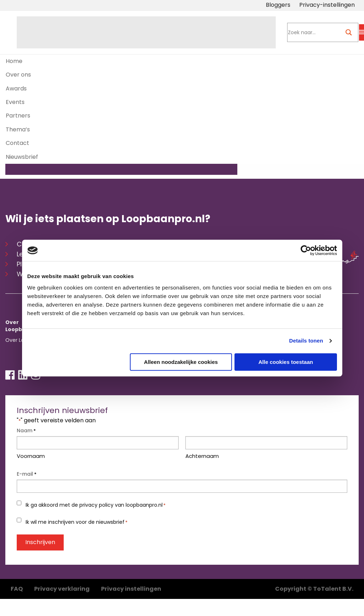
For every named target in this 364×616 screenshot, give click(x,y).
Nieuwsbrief (22, 157)
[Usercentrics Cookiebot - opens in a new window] (306, 250)
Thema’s (18, 129)
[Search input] (312, 32)
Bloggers (278, 5)
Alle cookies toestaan (286, 362)
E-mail (27, 470)
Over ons (18, 75)
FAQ (17, 585)
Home (14, 61)
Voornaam (31, 452)
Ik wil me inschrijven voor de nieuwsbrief (77, 518)
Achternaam (202, 452)
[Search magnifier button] (349, 32)
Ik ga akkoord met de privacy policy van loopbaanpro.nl (96, 501)
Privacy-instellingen (327, 5)
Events (15, 102)
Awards (16, 88)
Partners (18, 116)
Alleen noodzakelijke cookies (181, 362)
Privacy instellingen (131, 585)
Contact (17, 143)
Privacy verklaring (62, 585)
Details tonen (306, 341)
